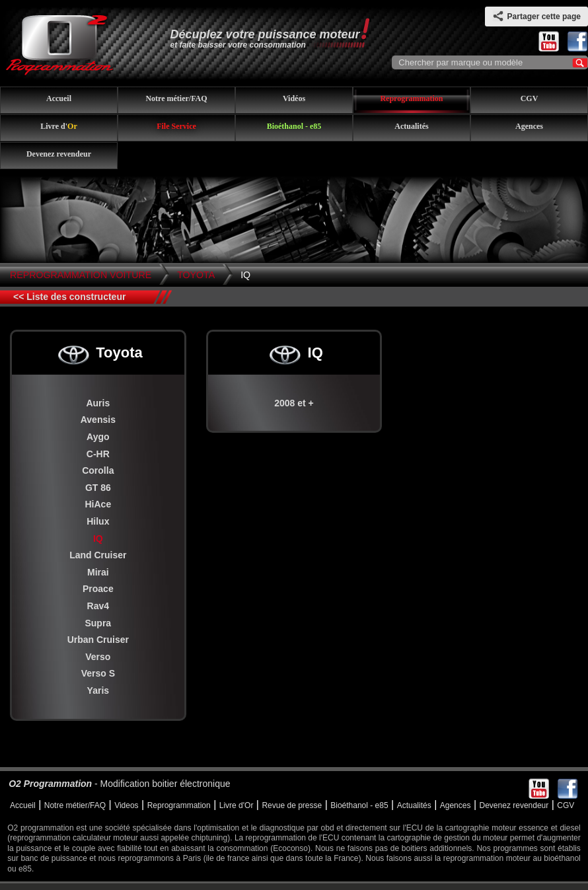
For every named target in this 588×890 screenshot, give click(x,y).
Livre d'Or (237, 805)
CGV (530, 98)
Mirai (98, 572)
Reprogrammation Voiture (81, 275)
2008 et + (294, 403)
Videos (126, 805)
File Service (176, 126)
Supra (98, 623)
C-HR (98, 454)
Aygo (98, 437)
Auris (98, 403)
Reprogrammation (411, 98)
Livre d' (58, 126)
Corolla (98, 470)
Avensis (98, 420)
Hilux (98, 521)
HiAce (98, 504)
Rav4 (98, 606)
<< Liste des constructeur (69, 297)
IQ (245, 275)
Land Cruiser (98, 555)
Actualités (411, 126)
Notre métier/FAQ (176, 98)
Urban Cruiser (98, 640)
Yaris (98, 690)
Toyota (196, 275)
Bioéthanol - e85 (294, 126)
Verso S (98, 673)
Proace (98, 589)
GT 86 (98, 488)
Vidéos (294, 98)
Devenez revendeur (59, 154)
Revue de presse (292, 805)
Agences (529, 126)
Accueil (59, 98)
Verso (98, 657)
